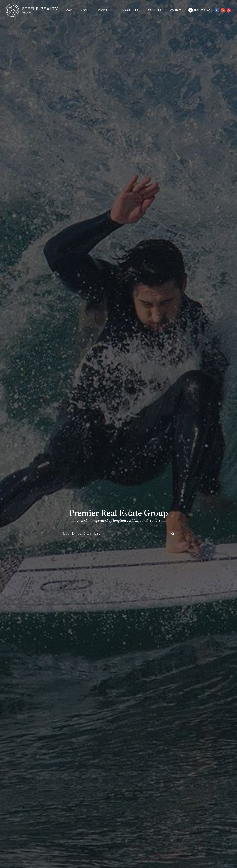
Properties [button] (105, 10)
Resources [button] (154, 10)
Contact (176, 10)
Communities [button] (130, 10)
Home (68, 10)
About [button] (85, 10)
